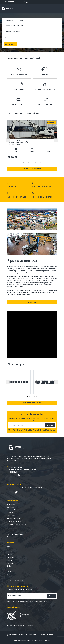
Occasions (10, 507)
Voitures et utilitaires (14, 521)
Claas (9, 549)
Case (9, 546)
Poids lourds (11, 516)
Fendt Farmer (11, 552)
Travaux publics (12, 510)
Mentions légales (38, 641)
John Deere (11, 558)
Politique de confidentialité (22, 641)
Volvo (9, 577)
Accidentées (11, 504)
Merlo (9, 575)
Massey (9, 572)
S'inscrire (50, 425)
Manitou (10, 569)
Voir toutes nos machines (16, 524)
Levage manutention (14, 518)
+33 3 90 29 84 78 (9, 2)
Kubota (9, 560)
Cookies (48, 641)
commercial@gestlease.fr (26, 2)
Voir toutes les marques (32, 403)
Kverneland (11, 563)
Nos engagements (13, 537)
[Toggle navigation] (62, 8)
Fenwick (9, 555)
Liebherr (9, 566)
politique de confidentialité (36, 429)
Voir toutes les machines (32, 169)
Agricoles (10, 513)
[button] (19, 382)
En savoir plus (32, 302)
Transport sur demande (15, 534)
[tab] (24, 163)
